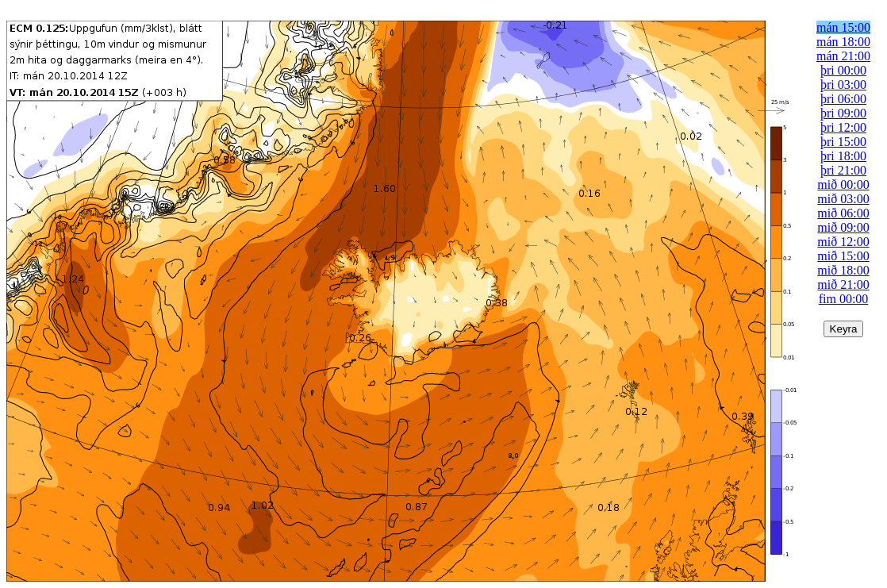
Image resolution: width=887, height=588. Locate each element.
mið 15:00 (843, 256)
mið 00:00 (843, 184)
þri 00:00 (843, 70)
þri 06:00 (843, 99)
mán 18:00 (843, 42)
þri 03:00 (843, 85)
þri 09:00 (843, 113)
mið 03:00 (843, 199)
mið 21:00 (843, 284)
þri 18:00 (843, 156)
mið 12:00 (843, 242)
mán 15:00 (843, 27)
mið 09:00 (843, 227)
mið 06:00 (843, 213)
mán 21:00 (843, 56)
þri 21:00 (843, 170)
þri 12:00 (843, 127)
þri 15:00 (843, 142)
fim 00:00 (844, 299)
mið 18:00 (843, 270)
